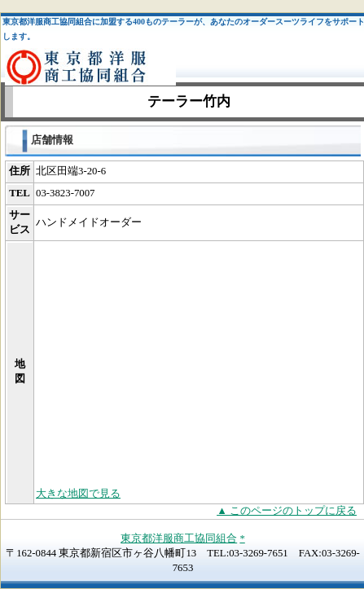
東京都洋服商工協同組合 (179, 538)
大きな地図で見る (78, 494)
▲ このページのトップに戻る (287, 511)
